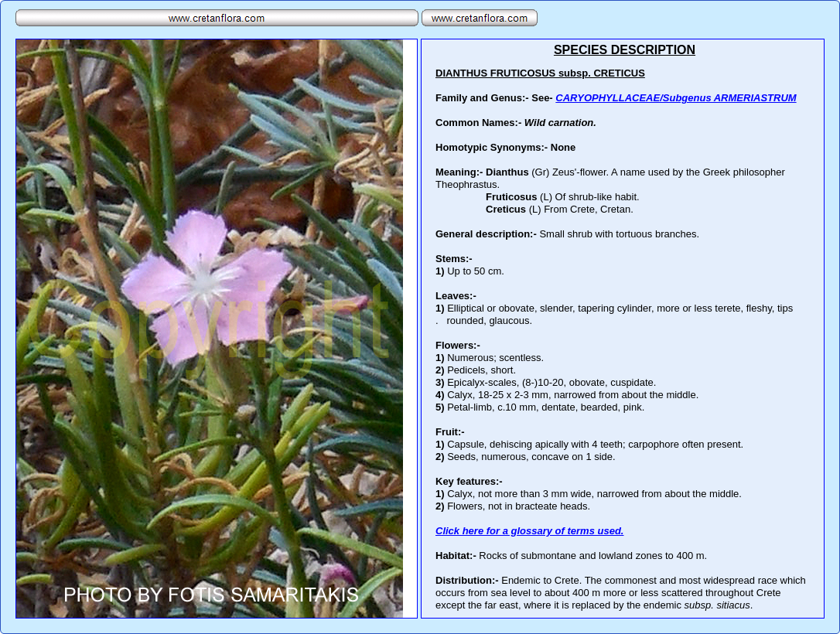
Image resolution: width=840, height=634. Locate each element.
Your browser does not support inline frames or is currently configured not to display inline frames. (623, 329)
